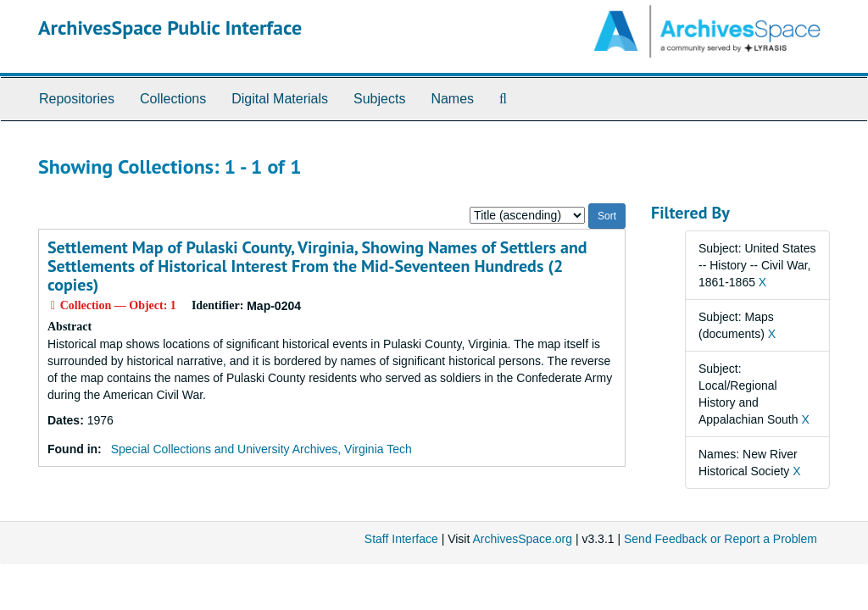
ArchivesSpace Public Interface (170, 28)
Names (452, 99)
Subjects (379, 99)
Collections (173, 99)
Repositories (77, 99)
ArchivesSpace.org (522, 539)
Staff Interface (401, 539)
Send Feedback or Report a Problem (721, 539)
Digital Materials (280, 99)
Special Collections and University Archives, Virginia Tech (262, 449)
